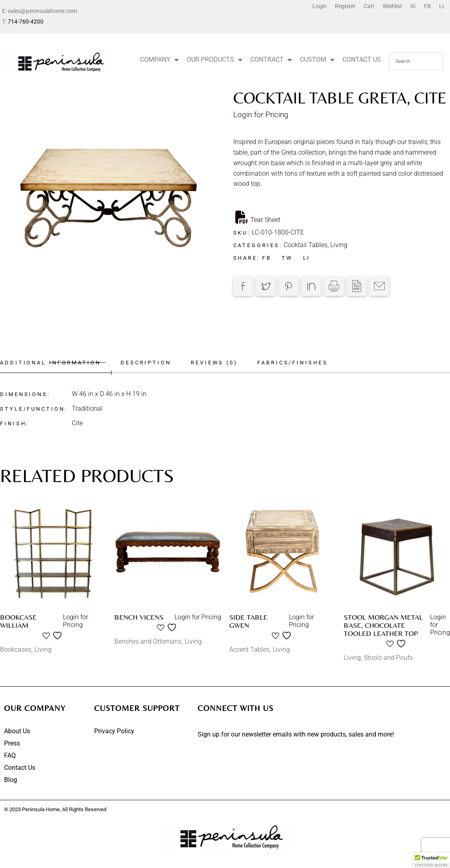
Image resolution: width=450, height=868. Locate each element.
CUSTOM (317, 60)
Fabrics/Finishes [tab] (297, 363)
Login (320, 6)
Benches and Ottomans (148, 641)
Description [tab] (147, 363)
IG (413, 6)
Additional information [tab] (51, 363)
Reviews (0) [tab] (217, 363)
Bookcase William (18, 621)
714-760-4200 (26, 22)
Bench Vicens (139, 617)
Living (339, 245)
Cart (369, 6)
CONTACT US (362, 59)
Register (345, 6)
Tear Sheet (258, 217)
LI (441, 6)
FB (427, 6)
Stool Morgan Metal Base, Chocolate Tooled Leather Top (383, 625)
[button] (431, 860)
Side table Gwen (248, 621)
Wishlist (392, 6)
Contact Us (20, 768)
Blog (11, 780)
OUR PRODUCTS (214, 60)
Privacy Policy (114, 731)
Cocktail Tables (306, 245)
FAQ (10, 755)
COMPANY (159, 60)
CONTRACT (271, 60)
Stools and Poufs (388, 658)
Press (12, 743)
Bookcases (16, 649)
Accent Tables (249, 649)
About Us (17, 731)
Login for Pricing (261, 115)
